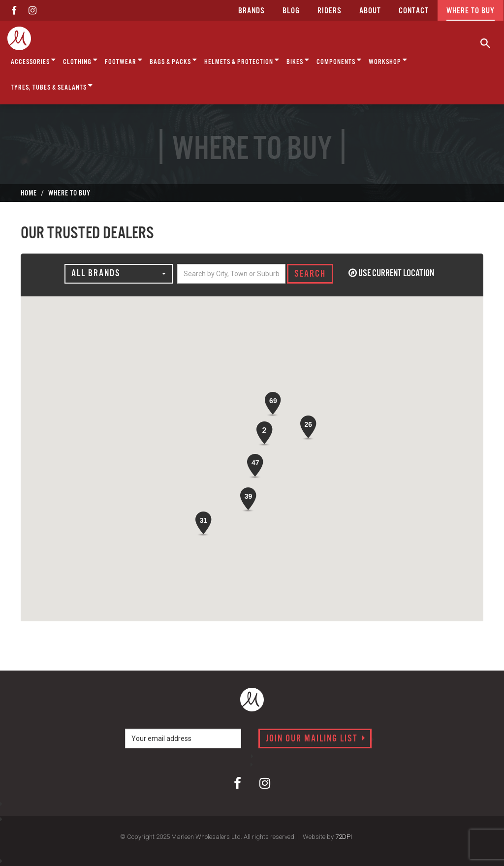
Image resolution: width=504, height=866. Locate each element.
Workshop (388, 60)
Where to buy (471, 11)
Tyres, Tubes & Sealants (52, 86)
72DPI (344, 837)
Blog (291, 11)
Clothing (80, 60)
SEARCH (310, 274)
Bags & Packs (173, 60)
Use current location (391, 274)
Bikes (298, 60)
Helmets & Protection (242, 60)
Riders (330, 11)
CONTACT (414, 11)
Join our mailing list (316, 739)
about (370, 11)
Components (339, 60)
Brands (252, 11)
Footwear (124, 60)
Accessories (33, 60)
